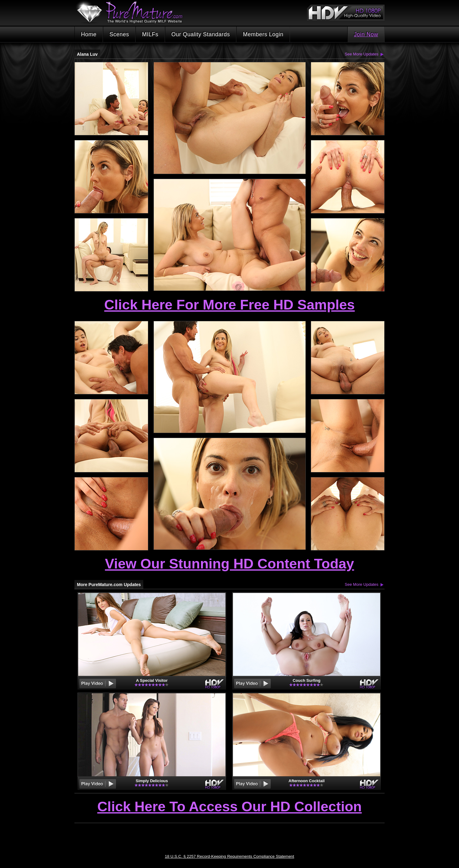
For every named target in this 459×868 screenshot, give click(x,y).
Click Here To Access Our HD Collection (230, 807)
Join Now (366, 34)
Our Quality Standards (201, 34)
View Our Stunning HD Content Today (229, 564)
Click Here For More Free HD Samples (229, 305)
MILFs (150, 34)
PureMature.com (133, 12)
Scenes (119, 34)
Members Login (263, 34)
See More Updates (362, 54)
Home (89, 34)
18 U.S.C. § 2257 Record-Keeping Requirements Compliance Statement (230, 856)
